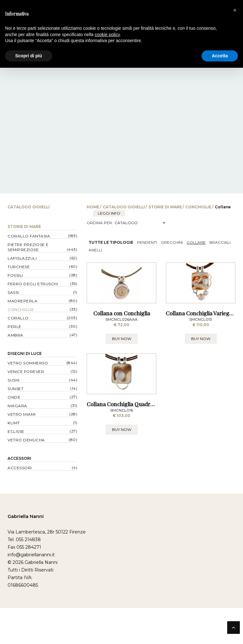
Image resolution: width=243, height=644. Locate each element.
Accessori (19, 458)
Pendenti (147, 242)
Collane (196, 242)
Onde (14, 397)
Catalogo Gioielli (124, 207)
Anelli (95, 250)
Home (93, 207)
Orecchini (172, 242)
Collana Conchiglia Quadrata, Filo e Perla (137, 462)
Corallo (18, 318)
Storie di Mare (165, 207)
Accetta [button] (220, 56)
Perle (15, 327)
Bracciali (220, 242)
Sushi (14, 380)
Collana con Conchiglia (122, 342)
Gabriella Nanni (26, 552)
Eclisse (16, 431)
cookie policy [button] (107, 35)
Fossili (15, 275)
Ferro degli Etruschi (33, 284)
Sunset (16, 389)
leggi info (109, 213)
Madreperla (22, 301)
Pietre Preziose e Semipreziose (28, 247)
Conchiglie (198, 207)
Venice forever (26, 372)
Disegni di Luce (25, 354)
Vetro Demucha (26, 440)
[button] (235, 10)
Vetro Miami (22, 414)
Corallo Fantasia (29, 236)
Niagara (17, 406)
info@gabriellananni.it (31, 591)
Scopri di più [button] (29, 56)
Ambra (16, 335)
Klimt (14, 423)
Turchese (19, 267)
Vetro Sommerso (28, 363)
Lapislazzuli (22, 258)
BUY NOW (122, 367)
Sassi (13, 292)
